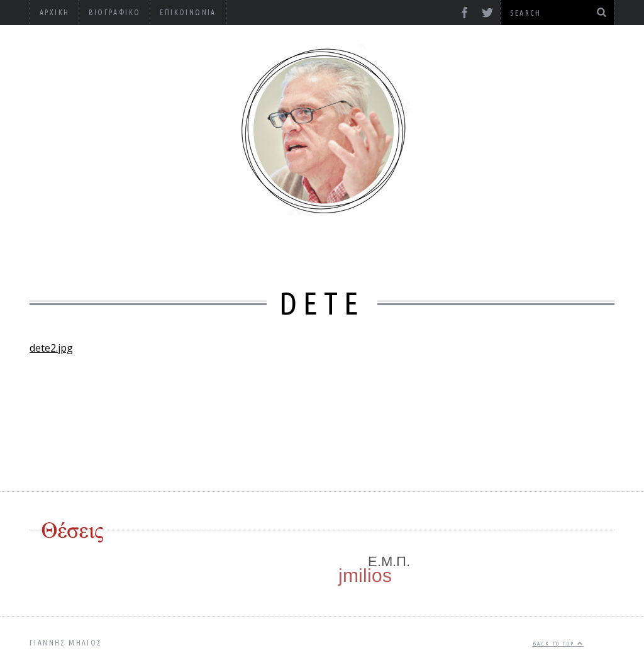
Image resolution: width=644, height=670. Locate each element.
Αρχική (54, 12)
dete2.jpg (51, 348)
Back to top (558, 644)
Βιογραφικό (114, 12)
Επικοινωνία (188, 12)
